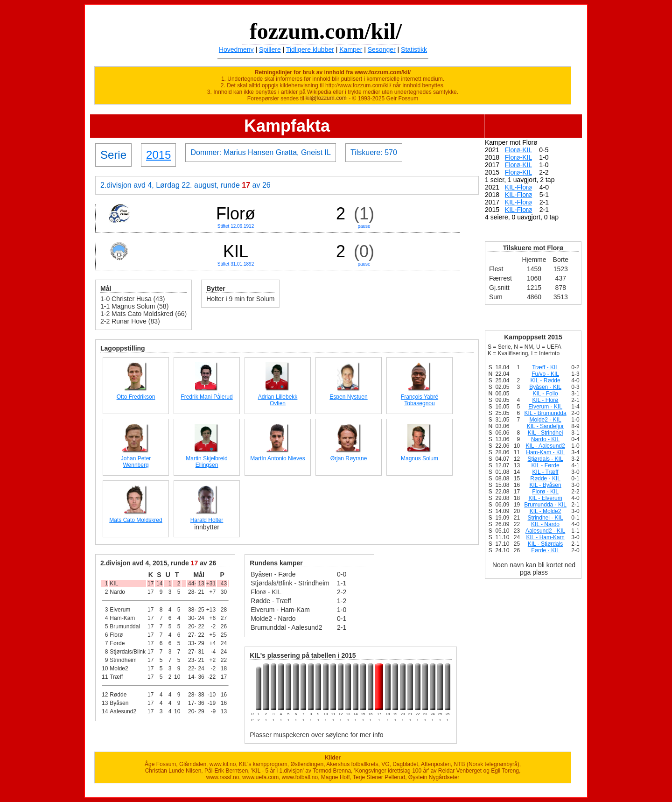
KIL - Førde (545, 465)
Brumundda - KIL (545, 505)
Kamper (351, 49)
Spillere (270, 49)
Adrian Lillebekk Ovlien (278, 400)
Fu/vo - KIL (545, 374)
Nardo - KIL (545, 439)
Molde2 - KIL (546, 420)
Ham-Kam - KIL (545, 452)
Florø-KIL (518, 150)
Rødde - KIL (545, 478)
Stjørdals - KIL (546, 459)
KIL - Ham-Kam (545, 537)
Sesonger (382, 49)
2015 (158, 155)
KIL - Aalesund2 (545, 446)
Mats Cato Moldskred (136, 520)
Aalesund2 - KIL (545, 531)
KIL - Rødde (545, 380)
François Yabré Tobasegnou (420, 400)
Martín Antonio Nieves (277, 458)
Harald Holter (207, 520)
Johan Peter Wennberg (136, 462)
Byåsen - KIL (545, 387)
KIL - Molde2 (546, 511)
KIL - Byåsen (545, 485)
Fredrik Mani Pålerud (206, 397)
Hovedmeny (236, 49)
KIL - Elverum (545, 498)
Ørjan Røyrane (349, 458)
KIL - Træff (546, 472)
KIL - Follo (545, 394)
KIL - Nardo (545, 524)
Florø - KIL (545, 492)
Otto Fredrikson (136, 397)
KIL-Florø (518, 187)
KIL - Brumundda (545, 413)
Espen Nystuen (348, 397)
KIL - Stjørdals (546, 544)
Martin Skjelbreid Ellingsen (206, 462)
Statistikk (414, 49)
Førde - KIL (545, 550)
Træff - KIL (545, 367)
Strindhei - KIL (546, 518)
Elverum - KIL (545, 407)
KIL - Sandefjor (546, 426)
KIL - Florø (545, 400)
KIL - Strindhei (546, 433)
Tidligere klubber (310, 49)
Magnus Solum (420, 458)
